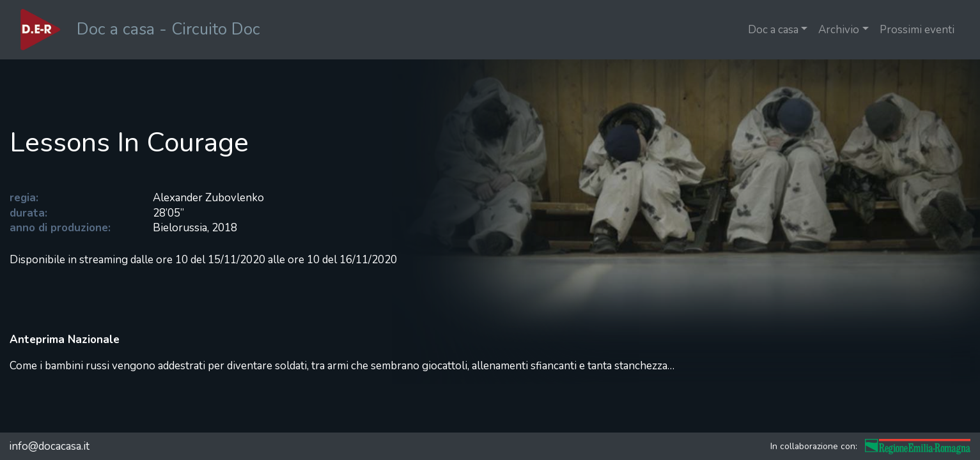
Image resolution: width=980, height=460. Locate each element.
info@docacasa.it (49, 446)
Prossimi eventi (917, 30)
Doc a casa (773, 30)
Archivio (839, 30)
